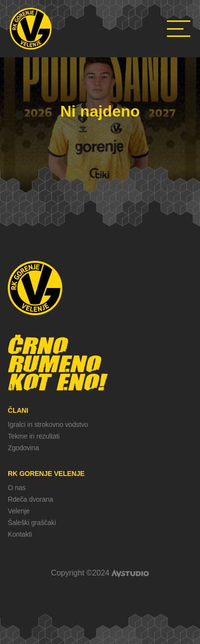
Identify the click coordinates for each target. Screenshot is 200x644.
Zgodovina (23, 448)
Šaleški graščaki (32, 523)
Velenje (19, 511)
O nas (17, 488)
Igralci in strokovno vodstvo (48, 424)
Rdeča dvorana (30, 499)
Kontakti (20, 534)
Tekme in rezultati (34, 436)
